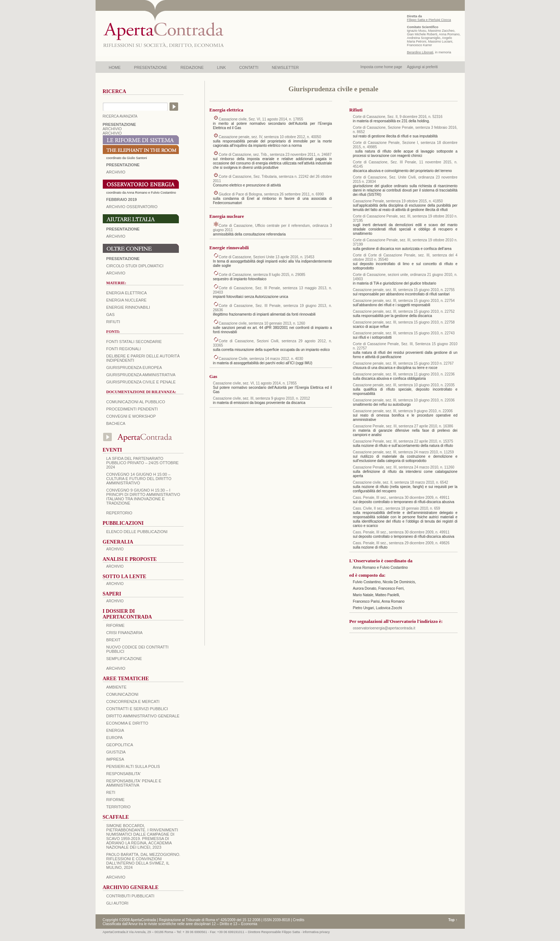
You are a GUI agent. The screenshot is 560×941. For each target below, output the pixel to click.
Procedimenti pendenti (132, 409)
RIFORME (116, 800)
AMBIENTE (116, 687)
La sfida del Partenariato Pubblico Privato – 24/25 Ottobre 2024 (143, 463)
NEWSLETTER (285, 67)
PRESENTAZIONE (151, 67)
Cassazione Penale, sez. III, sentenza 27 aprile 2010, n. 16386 (403, 426)
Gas (111, 315)
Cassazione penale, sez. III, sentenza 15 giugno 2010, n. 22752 (404, 311)
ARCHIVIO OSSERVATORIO (132, 207)
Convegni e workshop (131, 416)
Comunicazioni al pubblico (136, 402)
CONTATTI (249, 67)
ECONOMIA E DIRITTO (127, 723)
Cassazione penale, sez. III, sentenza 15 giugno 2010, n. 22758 (404, 322)
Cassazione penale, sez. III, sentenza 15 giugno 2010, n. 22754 (404, 301)
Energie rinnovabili (128, 307)
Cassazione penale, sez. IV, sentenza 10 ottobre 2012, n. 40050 (270, 137)
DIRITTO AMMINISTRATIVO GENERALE (143, 716)
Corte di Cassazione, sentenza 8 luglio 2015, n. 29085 (262, 275)
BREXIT (114, 640)
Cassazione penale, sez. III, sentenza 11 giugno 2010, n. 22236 (404, 374)
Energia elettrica (127, 293)
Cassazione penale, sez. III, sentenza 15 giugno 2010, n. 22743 (404, 333)
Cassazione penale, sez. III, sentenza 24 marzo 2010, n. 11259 (404, 452)
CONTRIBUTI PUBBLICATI (131, 896)
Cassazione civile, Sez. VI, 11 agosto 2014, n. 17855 (261, 119)
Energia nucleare (127, 300)
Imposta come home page (382, 67)
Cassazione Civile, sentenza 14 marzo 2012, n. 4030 (261, 359)
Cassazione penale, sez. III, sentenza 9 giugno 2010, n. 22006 (403, 411)
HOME (115, 67)
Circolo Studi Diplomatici (135, 266)
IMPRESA (115, 759)
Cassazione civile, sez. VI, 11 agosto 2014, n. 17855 (255, 383)
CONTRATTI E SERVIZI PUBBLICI (137, 709)
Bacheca (116, 423)
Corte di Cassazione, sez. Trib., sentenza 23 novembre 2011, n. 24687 (275, 155)
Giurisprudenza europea (134, 368)
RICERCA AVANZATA (120, 116)
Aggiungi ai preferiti (422, 67)
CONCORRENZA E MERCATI (133, 702)
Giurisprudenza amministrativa (141, 375)
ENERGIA (115, 730)
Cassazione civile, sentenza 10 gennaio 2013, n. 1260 (262, 323)
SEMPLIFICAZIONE (124, 659)
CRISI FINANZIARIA (125, 633)
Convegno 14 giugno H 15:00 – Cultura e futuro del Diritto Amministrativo (139, 479)
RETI (111, 792)
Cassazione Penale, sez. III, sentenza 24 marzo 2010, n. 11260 (404, 467)
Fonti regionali (124, 349)
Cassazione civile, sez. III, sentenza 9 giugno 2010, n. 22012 (262, 398)
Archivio (116, 236)
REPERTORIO (119, 513)
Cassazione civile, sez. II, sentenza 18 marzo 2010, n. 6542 (401, 482)
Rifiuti (113, 322)
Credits (299, 920)
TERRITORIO (119, 807)
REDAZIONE (192, 67)
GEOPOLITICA (120, 745)
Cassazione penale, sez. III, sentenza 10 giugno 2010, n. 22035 (404, 385)
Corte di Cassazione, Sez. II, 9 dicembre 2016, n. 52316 (398, 117)
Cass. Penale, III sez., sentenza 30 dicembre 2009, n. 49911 (401, 498)
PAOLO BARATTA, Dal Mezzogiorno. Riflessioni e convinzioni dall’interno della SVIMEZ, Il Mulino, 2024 (144, 861)
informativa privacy (316, 932)
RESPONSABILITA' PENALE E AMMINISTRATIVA (134, 783)
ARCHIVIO (112, 129)
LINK (221, 67)
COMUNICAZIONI (122, 694)
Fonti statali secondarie (134, 342)
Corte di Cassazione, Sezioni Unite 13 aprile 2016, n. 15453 (267, 257)
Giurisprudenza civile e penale (141, 382)
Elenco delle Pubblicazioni (137, 532)
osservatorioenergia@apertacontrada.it (384, 628)
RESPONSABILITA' (124, 774)
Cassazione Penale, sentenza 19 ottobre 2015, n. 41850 (398, 201)
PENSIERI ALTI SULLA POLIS (133, 766)
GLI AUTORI (118, 903)
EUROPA (115, 738)
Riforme (116, 625)
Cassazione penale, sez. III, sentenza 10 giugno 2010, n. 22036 (404, 400)
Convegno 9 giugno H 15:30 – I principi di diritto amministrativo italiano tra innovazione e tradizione (143, 497)
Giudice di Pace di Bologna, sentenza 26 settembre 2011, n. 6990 (271, 194)
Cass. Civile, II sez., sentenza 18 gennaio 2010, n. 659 (397, 508)
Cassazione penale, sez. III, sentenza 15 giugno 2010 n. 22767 (404, 363)
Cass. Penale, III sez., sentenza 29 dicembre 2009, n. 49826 (401, 543)
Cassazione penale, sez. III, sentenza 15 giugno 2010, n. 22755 (404, 290)
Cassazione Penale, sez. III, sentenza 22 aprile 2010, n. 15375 (403, 441)
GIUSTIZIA (116, 752)
